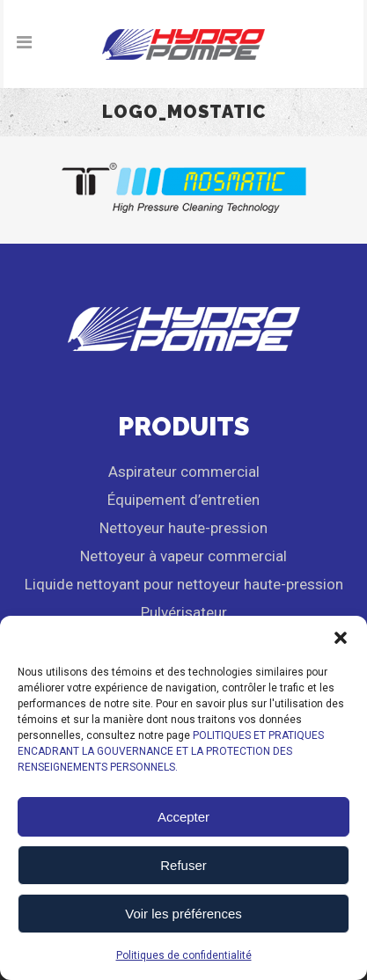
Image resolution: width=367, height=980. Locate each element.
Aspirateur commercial (184, 472)
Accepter (183, 817)
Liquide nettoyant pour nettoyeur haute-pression (184, 584)
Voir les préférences (183, 914)
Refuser (183, 865)
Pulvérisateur (184, 612)
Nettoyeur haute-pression (183, 528)
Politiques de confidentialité (184, 955)
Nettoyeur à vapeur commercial (183, 556)
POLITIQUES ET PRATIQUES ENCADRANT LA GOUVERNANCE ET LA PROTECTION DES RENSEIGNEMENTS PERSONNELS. (171, 751)
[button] (341, 638)
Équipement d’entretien (183, 500)
